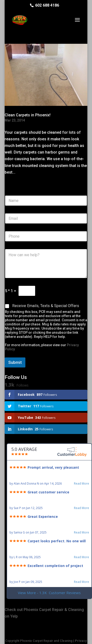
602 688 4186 (47, 5)
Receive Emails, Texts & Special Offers (46, 306)
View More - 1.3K (49, 593)
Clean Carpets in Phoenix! (28, 115)
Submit (15, 362)
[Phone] (46, 236)
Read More (82, 484)
